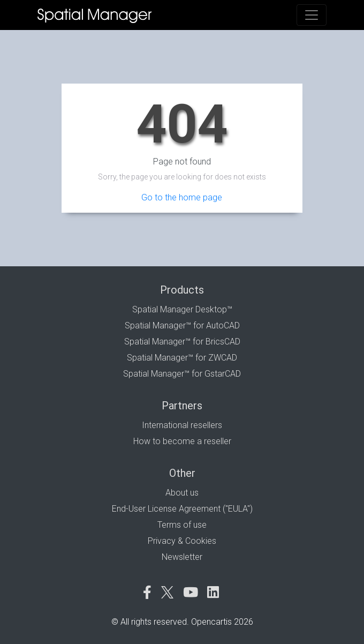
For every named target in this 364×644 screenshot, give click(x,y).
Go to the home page (182, 197)
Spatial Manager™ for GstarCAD (182, 374)
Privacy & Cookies (182, 541)
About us (182, 493)
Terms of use (182, 525)
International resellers (182, 425)
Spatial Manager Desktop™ (182, 309)
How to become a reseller (182, 441)
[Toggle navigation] (312, 15)
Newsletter (182, 557)
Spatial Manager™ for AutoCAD (182, 325)
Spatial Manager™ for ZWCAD (182, 358)
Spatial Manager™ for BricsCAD (182, 342)
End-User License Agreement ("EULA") (182, 509)
